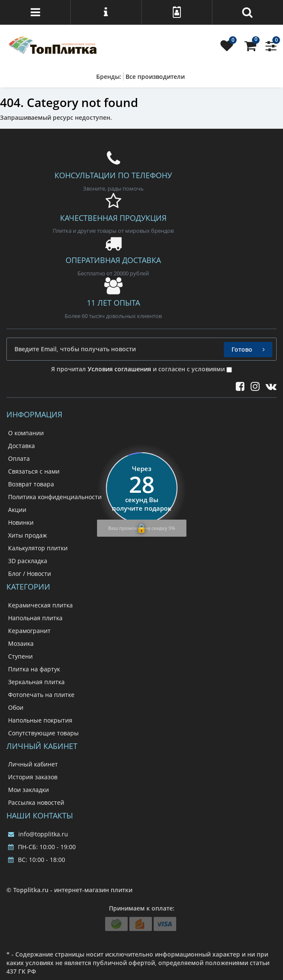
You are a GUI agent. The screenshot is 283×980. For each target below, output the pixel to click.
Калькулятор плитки (38, 548)
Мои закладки (29, 790)
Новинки (21, 522)
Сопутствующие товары (43, 733)
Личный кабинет (33, 764)
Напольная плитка (35, 618)
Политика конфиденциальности (55, 497)
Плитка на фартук (34, 669)
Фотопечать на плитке (41, 695)
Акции (17, 510)
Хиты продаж (27, 535)
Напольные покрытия (40, 720)
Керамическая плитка (40, 605)
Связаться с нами (34, 471)
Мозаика (21, 643)
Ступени (20, 656)
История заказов (33, 777)
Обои (16, 707)
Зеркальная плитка (36, 682)
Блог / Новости (30, 574)
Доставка (21, 446)
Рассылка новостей (36, 802)
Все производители (155, 77)
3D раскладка (28, 561)
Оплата (19, 458)
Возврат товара (31, 484)
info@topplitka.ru (38, 834)
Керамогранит (29, 631)
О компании (26, 433)
